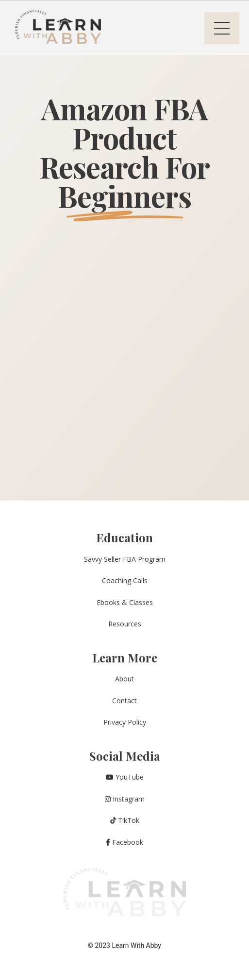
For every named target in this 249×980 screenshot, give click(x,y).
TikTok (125, 820)
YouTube (125, 777)
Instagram (125, 799)
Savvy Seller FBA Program (125, 559)
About (124, 679)
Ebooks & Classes (125, 602)
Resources (125, 624)
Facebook (124, 842)
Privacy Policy (125, 722)
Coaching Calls (125, 580)
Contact (124, 701)
